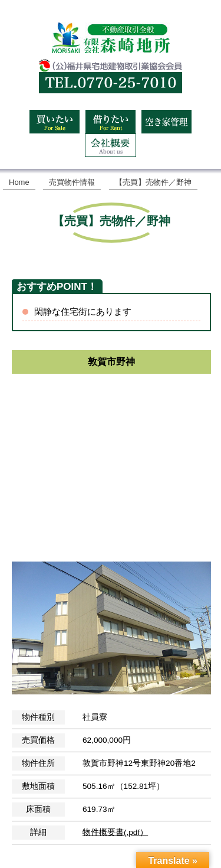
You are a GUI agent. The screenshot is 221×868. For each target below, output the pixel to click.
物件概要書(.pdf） (115, 832)
